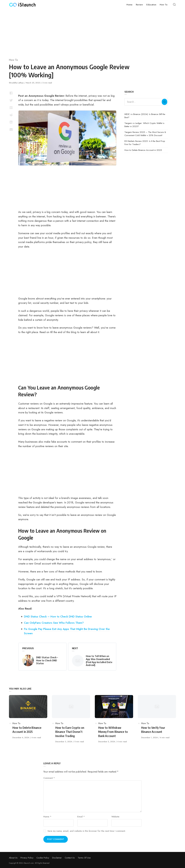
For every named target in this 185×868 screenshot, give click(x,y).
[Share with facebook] (11, 93)
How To (13, 60)
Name (47, 817)
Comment (49, 778)
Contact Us (70, 858)
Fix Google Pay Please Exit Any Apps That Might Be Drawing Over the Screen (67, 631)
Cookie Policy (43, 858)
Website (115, 817)
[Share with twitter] (11, 100)
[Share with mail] (11, 129)
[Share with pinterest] (11, 108)
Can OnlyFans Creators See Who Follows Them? (54, 623)
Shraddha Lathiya (17, 83)
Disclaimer (57, 858)
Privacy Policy (27, 858)
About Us (13, 858)
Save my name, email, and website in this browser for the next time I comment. (87, 831)
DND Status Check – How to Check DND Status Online (58, 616)
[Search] (164, 102)
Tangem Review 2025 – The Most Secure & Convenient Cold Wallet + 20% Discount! (145, 134)
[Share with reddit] (11, 115)
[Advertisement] (92, 32)
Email (81, 817)
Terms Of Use (84, 858)
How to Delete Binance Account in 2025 (143, 150)
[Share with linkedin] (11, 122)
